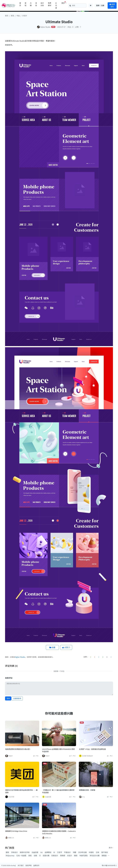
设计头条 (42, 4)
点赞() (66, 647)
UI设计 (25, 16)
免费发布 (112, 5)
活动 (36, 4)
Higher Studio (20, 657)
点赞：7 (78, 27)
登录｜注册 (100, 5)
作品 (18, 16)
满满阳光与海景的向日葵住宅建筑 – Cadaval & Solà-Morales (59, 832)
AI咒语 (56, 5)
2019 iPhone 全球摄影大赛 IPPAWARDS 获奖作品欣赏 (58, 750)
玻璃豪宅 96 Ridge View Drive (16, 831)
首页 (20, 4)
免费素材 (50, 4)
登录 (8, 698)
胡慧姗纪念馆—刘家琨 (87, 790)
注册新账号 (17, 698)
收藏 (52, 647)
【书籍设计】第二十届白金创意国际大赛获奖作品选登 (58, 791)
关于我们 (21, 865)
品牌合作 (36, 865)
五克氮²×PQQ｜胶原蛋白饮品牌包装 (92, 749)
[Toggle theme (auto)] (91, 6)
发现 (25, 4)
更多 (111, 848)
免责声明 (28, 865)
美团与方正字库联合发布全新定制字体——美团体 (21, 791)
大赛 (31, 4)
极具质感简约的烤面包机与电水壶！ (18, 749)
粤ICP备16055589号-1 (109, 865)
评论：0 (70, 27)
